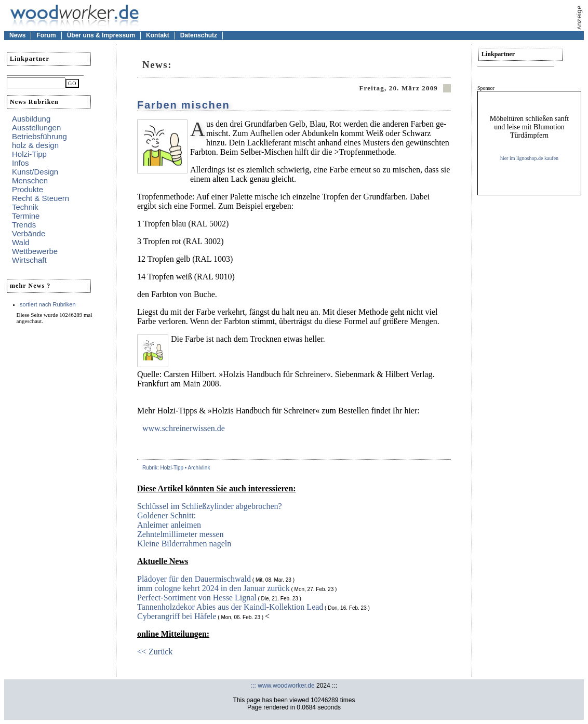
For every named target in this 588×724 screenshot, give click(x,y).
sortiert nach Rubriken (48, 304)
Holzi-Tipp (29, 154)
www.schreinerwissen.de (184, 428)
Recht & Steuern (41, 198)
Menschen (30, 180)
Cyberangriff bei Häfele (177, 616)
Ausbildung (31, 119)
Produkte (28, 189)
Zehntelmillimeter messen (181, 534)
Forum (46, 35)
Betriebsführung (39, 136)
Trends (24, 225)
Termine (26, 216)
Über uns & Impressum (101, 35)
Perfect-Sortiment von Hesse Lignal (197, 598)
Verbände (29, 233)
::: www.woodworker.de (283, 686)
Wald (21, 242)
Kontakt (158, 35)
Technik (25, 207)
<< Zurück (155, 652)
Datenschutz (199, 35)
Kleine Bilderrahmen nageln (184, 544)
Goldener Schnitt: (166, 515)
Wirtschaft (29, 260)
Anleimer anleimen (169, 525)
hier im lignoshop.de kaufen (529, 158)
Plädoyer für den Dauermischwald (194, 579)
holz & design (35, 145)
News (17, 35)
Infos (21, 163)
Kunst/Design (35, 172)
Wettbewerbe (35, 251)
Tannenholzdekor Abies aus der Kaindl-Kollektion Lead (230, 607)
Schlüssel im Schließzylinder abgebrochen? (210, 506)
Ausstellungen (36, 128)
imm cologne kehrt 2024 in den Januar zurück (213, 588)
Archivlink (199, 468)
